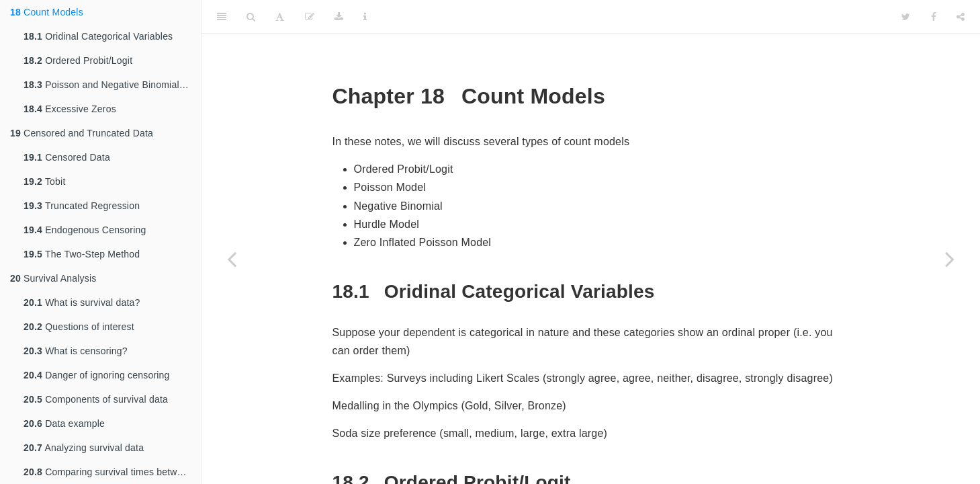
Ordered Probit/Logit (78, 61)
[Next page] (950, 259)
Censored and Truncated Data (82, 133)
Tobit (44, 182)
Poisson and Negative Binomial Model (112, 85)
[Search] (251, 17)
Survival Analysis (53, 278)
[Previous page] (232, 259)
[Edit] (310, 17)
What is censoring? (76, 351)
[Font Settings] (280, 17)
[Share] (961, 17)
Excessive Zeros (70, 109)
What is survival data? (82, 302)
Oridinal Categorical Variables (98, 36)
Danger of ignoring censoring (97, 375)
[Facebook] (934, 17)
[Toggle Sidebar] (222, 17)
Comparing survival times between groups (112, 472)
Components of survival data (96, 399)
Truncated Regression (82, 206)
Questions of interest (79, 327)
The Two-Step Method (82, 254)
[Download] (339, 17)
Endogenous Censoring (85, 230)
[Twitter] (906, 17)
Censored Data (67, 157)
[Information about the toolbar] (365, 17)
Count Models (47, 12)
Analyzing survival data (84, 448)
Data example (64, 424)
